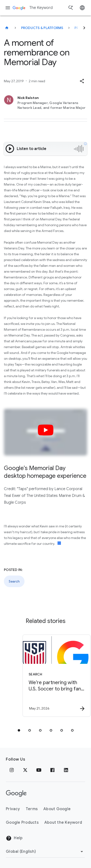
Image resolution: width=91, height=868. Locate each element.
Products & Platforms (42, 28)
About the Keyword (63, 823)
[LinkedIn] (66, 770)
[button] (82, 81)
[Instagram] (12, 770)
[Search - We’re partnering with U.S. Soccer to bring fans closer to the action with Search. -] (54, 676)
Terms (32, 809)
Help (14, 838)
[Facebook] (52, 770)
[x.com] (25, 770)
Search (14, 581)
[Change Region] (45, 852)
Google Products (22, 823)
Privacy (13, 809)
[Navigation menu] (8, 8)
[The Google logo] (16, 793)
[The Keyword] (7, 28)
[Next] (84, 28)
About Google (57, 809)
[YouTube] (39, 770)
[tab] (19, 730)
